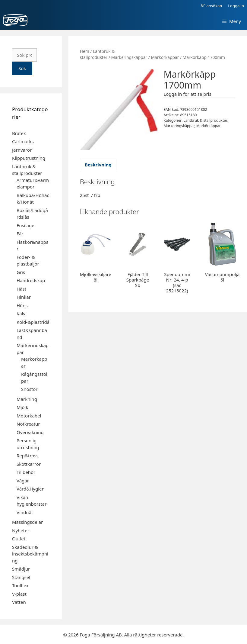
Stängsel (21, 577)
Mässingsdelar (27, 522)
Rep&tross (28, 456)
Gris (21, 272)
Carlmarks (23, 141)
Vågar (23, 481)
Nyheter (21, 530)
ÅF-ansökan (211, 6)
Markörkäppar (165, 57)
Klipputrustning (29, 158)
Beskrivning (98, 165)
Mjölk (22, 407)
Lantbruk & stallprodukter (97, 54)
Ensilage (25, 225)
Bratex (19, 133)
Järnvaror (22, 150)
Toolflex (20, 585)
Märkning (27, 399)
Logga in (236, 6)
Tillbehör (26, 472)
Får (20, 233)
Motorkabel (29, 416)
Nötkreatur (28, 424)
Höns (22, 305)
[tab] (98, 165)
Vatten (19, 602)
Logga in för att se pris (187, 94)
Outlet (19, 539)
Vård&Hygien (31, 489)
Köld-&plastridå (33, 322)
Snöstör (29, 389)
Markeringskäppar (129, 57)
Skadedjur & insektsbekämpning (30, 554)
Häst (21, 289)
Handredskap (31, 280)
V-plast (19, 594)
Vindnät (25, 512)
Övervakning (30, 432)
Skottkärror (29, 464)
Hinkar (24, 297)
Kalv (21, 314)
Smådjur (21, 569)
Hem (85, 51)
